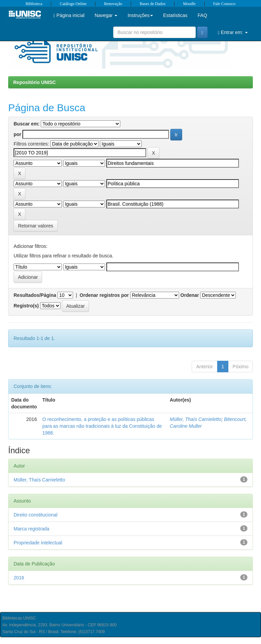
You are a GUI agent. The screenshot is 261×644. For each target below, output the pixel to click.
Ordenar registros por (104, 295)
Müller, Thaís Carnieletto (196, 419)
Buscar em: (27, 124)
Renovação (113, 4)
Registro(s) (26, 306)
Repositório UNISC (34, 82)
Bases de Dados (153, 4)
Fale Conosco (224, 4)
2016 (19, 578)
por (18, 134)
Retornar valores (36, 226)
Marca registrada (31, 529)
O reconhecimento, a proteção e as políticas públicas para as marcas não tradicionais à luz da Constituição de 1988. (102, 426)
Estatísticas (175, 15)
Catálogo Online (73, 4)
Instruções (140, 15)
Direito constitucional (36, 515)
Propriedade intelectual (38, 543)
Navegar (106, 15)
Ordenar (190, 295)
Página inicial (69, 15)
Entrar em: (233, 32)
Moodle (189, 4)
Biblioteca (34, 4)
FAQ (203, 15)
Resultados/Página (35, 295)
